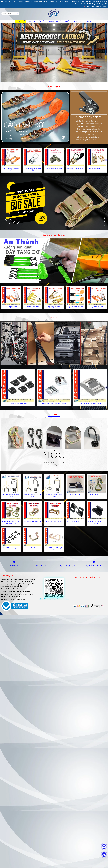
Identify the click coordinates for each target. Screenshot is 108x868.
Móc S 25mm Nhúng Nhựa (11, 548)
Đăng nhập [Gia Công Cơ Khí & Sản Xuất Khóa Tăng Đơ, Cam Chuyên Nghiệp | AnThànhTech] (95, 6)
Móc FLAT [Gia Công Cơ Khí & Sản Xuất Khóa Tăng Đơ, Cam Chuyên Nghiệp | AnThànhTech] (68, 2)
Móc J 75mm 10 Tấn (97, 495)
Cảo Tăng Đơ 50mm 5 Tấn (54, 168)
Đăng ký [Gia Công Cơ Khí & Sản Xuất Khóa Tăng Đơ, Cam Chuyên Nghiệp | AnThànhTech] (104, 6)
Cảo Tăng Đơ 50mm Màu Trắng (33, 169)
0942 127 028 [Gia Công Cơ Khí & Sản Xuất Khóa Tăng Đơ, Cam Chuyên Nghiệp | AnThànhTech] (13, 2)
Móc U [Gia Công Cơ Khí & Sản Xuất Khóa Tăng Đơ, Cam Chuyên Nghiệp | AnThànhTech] (62, 2)
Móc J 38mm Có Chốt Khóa (33, 521)
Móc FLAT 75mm (75, 495)
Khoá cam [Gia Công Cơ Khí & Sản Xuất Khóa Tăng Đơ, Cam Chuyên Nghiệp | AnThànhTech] (52, 2)
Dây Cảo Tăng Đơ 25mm (75, 307)
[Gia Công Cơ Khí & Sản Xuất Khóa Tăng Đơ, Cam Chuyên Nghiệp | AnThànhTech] (54, 117)
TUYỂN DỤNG (78, 21)
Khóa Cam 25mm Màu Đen (18, 404)
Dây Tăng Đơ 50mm (33, 307)
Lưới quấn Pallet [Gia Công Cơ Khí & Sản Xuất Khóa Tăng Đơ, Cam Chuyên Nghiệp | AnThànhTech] (90, 2)
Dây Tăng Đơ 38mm (54, 307)
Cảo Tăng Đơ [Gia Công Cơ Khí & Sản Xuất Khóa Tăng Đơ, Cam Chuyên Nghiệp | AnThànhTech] (79, 4)
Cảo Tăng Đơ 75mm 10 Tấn (11, 169)
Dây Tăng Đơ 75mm (11, 307)
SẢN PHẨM (42, 21)
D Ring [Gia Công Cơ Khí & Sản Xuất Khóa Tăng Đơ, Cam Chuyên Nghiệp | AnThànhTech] (82, 2)
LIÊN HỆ (89, 21)
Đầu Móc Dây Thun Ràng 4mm (33, 496)
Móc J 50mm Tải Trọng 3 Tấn (54, 549)
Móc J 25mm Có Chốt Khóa (54, 521)
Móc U (33, 548)
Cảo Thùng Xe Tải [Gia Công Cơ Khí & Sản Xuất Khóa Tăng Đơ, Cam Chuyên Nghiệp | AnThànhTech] (102, 4)
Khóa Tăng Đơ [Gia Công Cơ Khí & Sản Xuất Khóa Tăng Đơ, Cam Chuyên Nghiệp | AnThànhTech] (43, 2)
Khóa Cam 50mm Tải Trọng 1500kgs (54, 404)
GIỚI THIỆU (31, 21)
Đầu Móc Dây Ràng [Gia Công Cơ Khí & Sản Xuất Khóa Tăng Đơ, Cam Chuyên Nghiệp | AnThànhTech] (89, 4)
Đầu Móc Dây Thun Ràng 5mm (11, 496)
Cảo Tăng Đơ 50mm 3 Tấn (75, 168)
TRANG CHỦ (21, 21)
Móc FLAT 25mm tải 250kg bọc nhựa (97, 522)
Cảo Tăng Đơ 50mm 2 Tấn (97, 168)
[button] (87, 6)
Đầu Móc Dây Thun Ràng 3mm (54, 496)
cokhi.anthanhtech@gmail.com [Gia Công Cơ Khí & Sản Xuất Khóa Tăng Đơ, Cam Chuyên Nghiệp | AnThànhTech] (28, 2)
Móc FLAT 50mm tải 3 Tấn (75, 521)
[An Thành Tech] (54, 14)
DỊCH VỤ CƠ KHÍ (56, 21)
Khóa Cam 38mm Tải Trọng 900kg (90, 404)
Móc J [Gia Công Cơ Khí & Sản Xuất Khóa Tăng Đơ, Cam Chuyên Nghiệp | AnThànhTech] (57, 2)
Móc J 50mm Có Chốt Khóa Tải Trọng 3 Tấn (11, 522)
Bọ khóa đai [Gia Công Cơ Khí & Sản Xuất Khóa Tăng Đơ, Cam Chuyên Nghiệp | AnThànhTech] (76, 2)
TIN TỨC (67, 21)
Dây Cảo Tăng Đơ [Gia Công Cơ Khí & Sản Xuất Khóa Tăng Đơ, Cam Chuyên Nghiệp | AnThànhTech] (102, 2)
